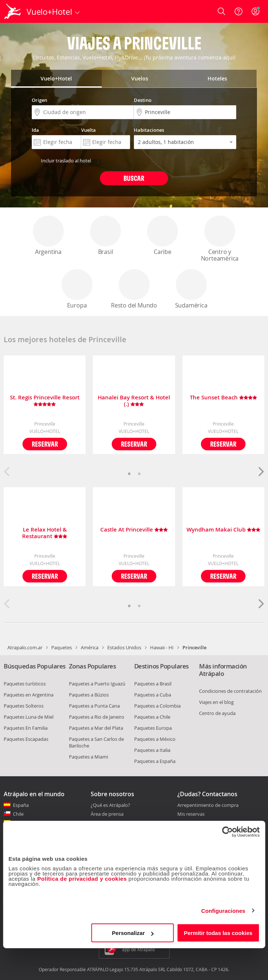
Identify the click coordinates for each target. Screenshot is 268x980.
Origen (39, 100)
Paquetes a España (155, 761)
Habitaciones (149, 130)
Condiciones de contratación (230, 691)
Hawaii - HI (162, 647)
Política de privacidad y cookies (82, 879)
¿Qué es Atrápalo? (110, 805)
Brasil (105, 236)
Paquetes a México (155, 739)
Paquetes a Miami (88, 757)
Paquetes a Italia (152, 750)
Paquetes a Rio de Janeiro (97, 717)
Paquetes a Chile (152, 717)
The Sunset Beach (223, 398)
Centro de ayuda (217, 713)
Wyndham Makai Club (223, 530)
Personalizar (133, 933)
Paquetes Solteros (24, 706)
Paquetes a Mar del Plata (96, 728)
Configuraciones (223, 910)
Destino (143, 100)
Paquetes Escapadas (26, 739)
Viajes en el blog (216, 702)
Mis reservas (191, 814)
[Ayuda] (239, 11)
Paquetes (62, 647)
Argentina (48, 236)
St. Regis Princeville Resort (45, 401)
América (90, 647)
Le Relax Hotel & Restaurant (45, 533)
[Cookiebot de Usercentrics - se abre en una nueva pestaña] (227, 832)
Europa (77, 289)
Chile (18, 814)
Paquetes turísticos (25, 684)
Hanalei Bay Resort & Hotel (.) (134, 401)
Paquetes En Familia (26, 728)
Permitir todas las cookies (218, 933)
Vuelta (88, 130)
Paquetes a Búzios (89, 695)
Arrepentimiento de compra (208, 805)
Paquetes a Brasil (153, 684)
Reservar (45, 444)
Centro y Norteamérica (220, 239)
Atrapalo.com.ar (25, 647)
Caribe (163, 236)
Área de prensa (107, 814)
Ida (35, 130)
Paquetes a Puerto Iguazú (97, 684)
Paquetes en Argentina (29, 695)
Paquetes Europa (153, 728)
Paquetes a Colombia (157, 706)
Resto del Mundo (134, 289)
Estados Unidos (124, 647)
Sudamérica (191, 289)
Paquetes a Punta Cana (94, 706)
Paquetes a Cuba (153, 695)
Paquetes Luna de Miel (29, 717)
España (21, 805)
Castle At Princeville (134, 530)
